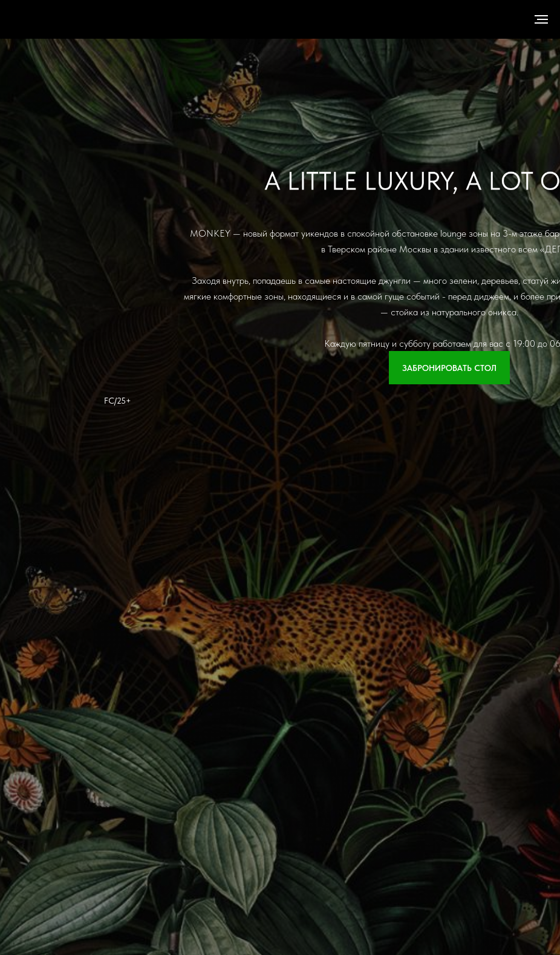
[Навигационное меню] (541, 19)
